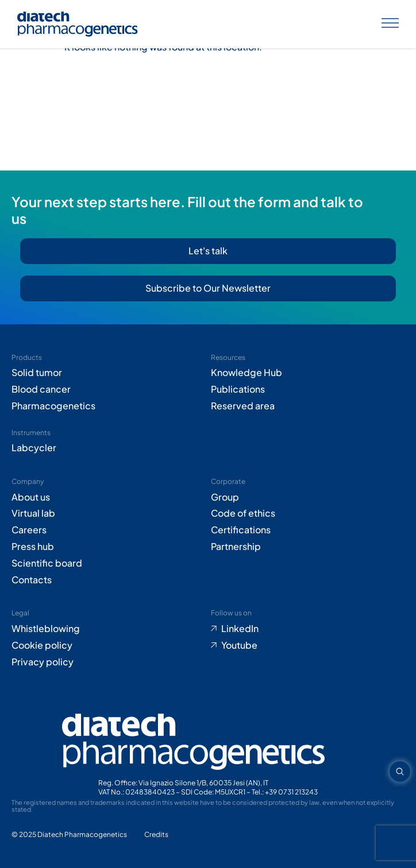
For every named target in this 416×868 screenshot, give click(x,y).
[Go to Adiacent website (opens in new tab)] (156, 835)
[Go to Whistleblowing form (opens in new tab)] (108, 629)
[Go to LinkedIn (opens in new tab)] (308, 629)
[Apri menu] (390, 24)
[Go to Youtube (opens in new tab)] (308, 646)
